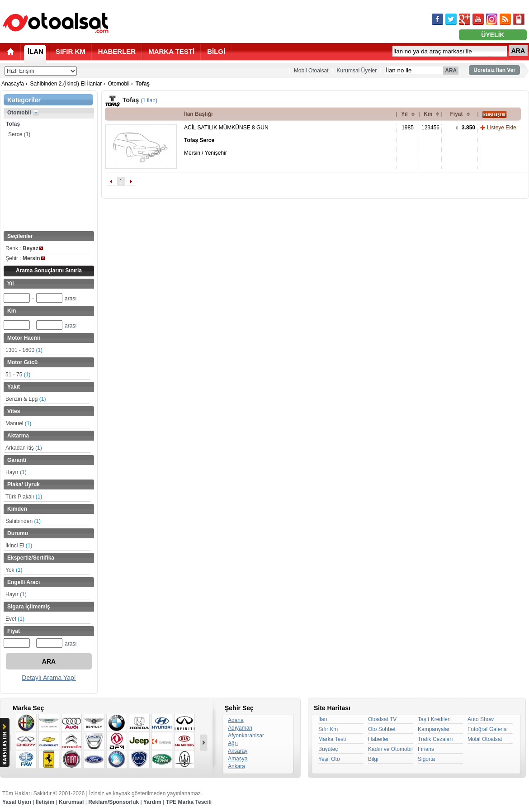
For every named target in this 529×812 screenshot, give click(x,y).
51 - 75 (18, 375)
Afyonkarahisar (246, 736)
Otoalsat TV (382, 719)
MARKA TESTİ (171, 51)
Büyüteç (328, 749)
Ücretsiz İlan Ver (494, 70)
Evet (15, 619)
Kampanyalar (434, 729)
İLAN (35, 51)
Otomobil (118, 84)
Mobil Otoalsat (311, 71)
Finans (426, 749)
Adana (236, 720)
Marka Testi (332, 739)
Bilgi (373, 759)
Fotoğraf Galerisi (488, 729)
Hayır (16, 472)
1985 (408, 128)
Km (428, 114)
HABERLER (117, 51)
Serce (19, 134)
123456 (430, 128)
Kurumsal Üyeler (357, 71)
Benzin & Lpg (26, 399)
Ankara (236, 766)
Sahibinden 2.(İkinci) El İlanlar (66, 84)
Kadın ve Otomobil (390, 749)
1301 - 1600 (24, 350)
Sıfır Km (328, 729)
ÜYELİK (493, 35)
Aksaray (238, 751)
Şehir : (25, 258)
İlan (323, 719)
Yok (14, 570)
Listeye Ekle (502, 128)
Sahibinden (23, 521)
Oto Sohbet (382, 729)
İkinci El (19, 546)
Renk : (24, 248)
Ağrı (233, 743)
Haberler (378, 739)
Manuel (18, 423)
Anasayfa (13, 84)
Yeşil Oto (329, 759)
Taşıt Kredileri (434, 719)
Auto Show (481, 719)
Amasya (238, 759)
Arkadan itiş (24, 448)
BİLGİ (216, 51)
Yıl (404, 114)
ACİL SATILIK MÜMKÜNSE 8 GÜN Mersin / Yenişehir (226, 140)
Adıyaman (240, 728)
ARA (518, 51)
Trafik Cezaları (435, 739)
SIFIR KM (71, 51)
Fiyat (456, 114)
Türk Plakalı (24, 497)
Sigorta (426, 759)
